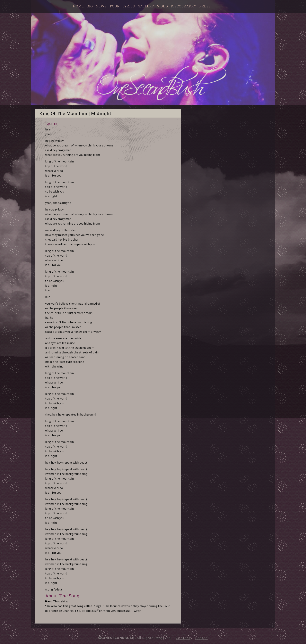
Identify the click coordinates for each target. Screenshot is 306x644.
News (101, 6)
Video (162, 6)
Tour (115, 6)
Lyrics (129, 6)
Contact (183, 638)
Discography (184, 6)
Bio (90, 6)
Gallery (146, 6)
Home (78, 6)
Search (201, 638)
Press (205, 6)
